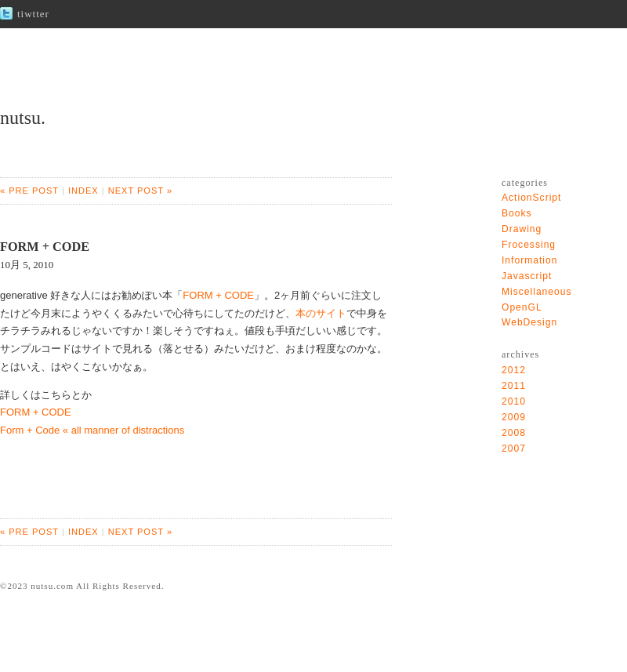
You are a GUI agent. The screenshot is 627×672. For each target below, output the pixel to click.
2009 (514, 417)
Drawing (522, 229)
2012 (514, 370)
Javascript (527, 276)
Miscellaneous (537, 292)
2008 (514, 433)
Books (517, 213)
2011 (514, 386)
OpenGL (522, 307)
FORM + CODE (218, 295)
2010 (514, 401)
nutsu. (23, 118)
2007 (514, 449)
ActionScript (531, 198)
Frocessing (529, 245)
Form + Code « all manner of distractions (92, 430)
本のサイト (321, 313)
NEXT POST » (140, 191)
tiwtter (33, 14)
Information (529, 260)
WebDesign (529, 322)
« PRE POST (29, 191)
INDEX (83, 191)
